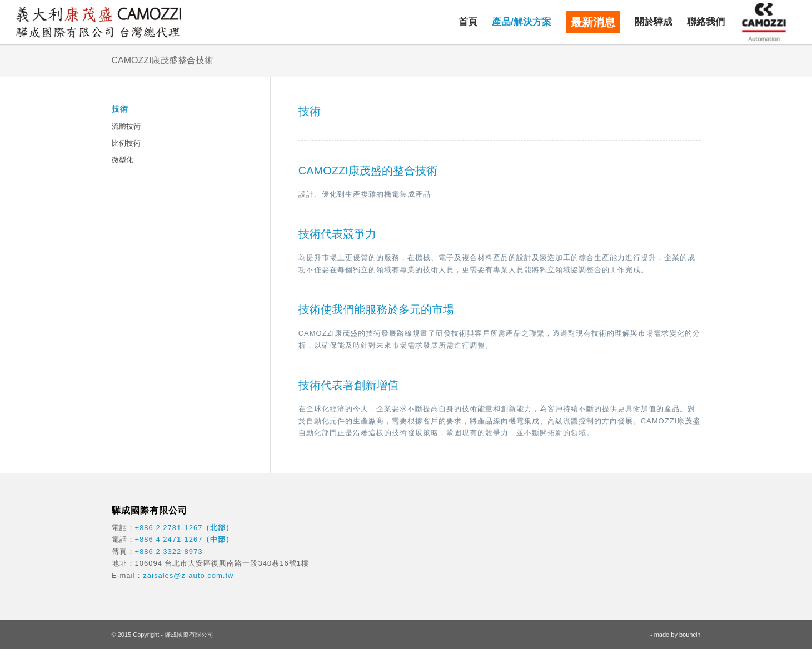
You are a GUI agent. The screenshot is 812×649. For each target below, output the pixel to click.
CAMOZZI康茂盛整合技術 (163, 60)
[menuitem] (468, 22)
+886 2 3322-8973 (169, 551)
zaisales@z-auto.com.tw (188, 575)
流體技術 (126, 126)
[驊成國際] (98, 22)
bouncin (690, 635)
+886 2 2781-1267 (169, 528)
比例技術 (126, 143)
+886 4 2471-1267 (169, 539)
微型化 (123, 160)
